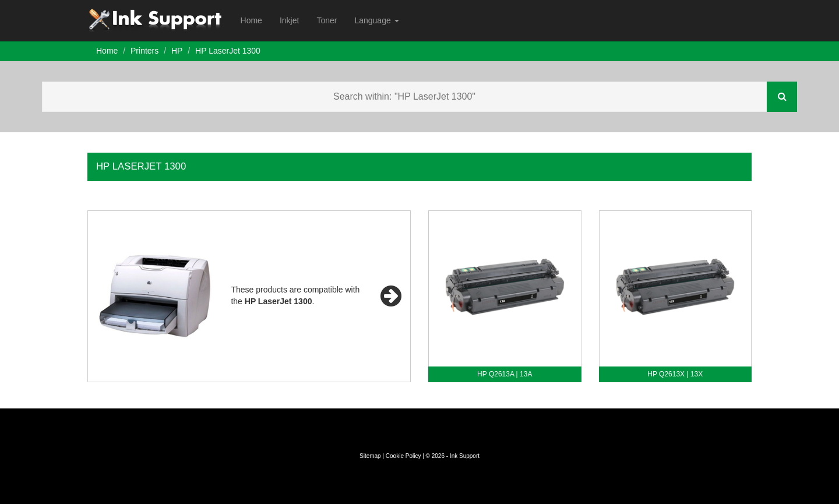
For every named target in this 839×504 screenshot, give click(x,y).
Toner (327, 20)
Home (251, 20)
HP (177, 51)
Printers (144, 51)
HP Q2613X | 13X (675, 374)
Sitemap (370, 456)
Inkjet (289, 20)
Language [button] (376, 20)
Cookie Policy (403, 456)
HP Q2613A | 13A (505, 374)
